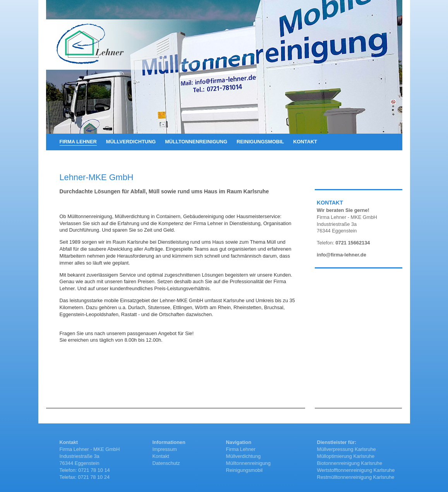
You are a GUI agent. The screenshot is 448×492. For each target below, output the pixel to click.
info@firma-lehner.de (342, 255)
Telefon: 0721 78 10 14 (85, 470)
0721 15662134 (353, 243)
